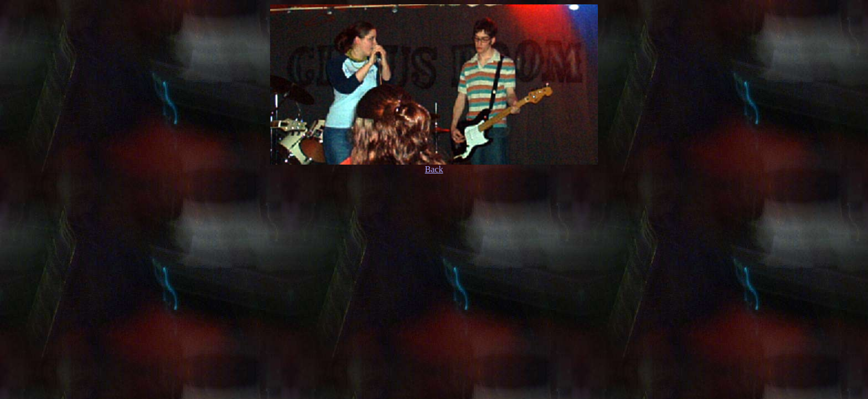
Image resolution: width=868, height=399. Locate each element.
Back (434, 169)
